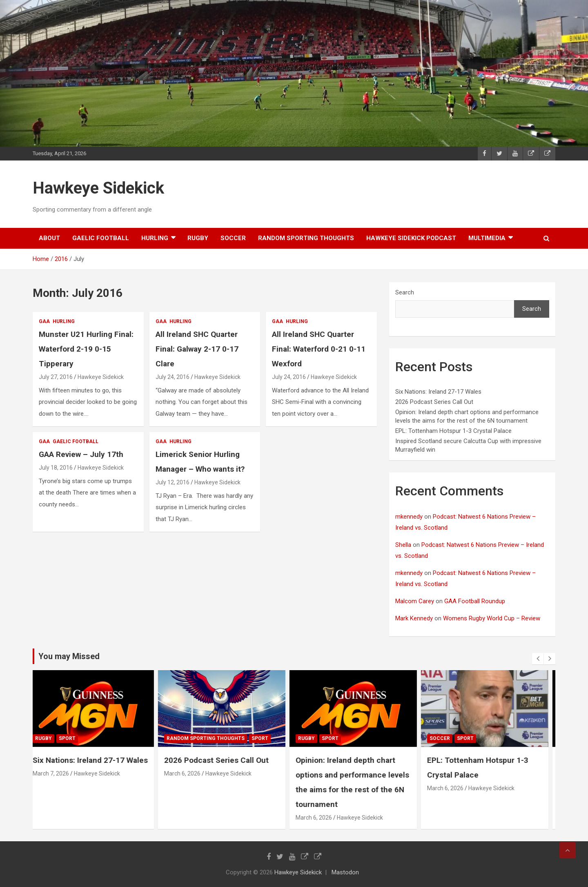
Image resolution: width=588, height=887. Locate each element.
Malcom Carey (415, 601)
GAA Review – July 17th (81, 454)
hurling (155, 238)
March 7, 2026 (57, 773)
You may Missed (69, 656)
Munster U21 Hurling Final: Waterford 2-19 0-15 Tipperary (86, 349)
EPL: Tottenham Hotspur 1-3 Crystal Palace (453, 431)
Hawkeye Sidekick (98, 188)
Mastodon (345, 872)
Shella (403, 545)
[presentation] (538, 659)
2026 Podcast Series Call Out (434, 402)
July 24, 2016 (173, 377)
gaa (44, 321)
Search (405, 292)
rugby (198, 238)
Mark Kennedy (414, 618)
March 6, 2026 (189, 773)
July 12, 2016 (173, 482)
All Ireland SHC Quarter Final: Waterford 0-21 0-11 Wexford (319, 349)
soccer (233, 238)
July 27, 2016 (56, 377)
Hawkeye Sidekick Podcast (411, 238)
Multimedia (487, 238)
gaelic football (101, 238)
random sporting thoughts (306, 238)
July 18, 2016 (56, 468)
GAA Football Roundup (475, 601)
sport (74, 738)
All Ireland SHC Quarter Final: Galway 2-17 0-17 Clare (197, 349)
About (49, 238)
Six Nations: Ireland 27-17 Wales (438, 392)
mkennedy (409, 517)
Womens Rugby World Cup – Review (492, 618)
